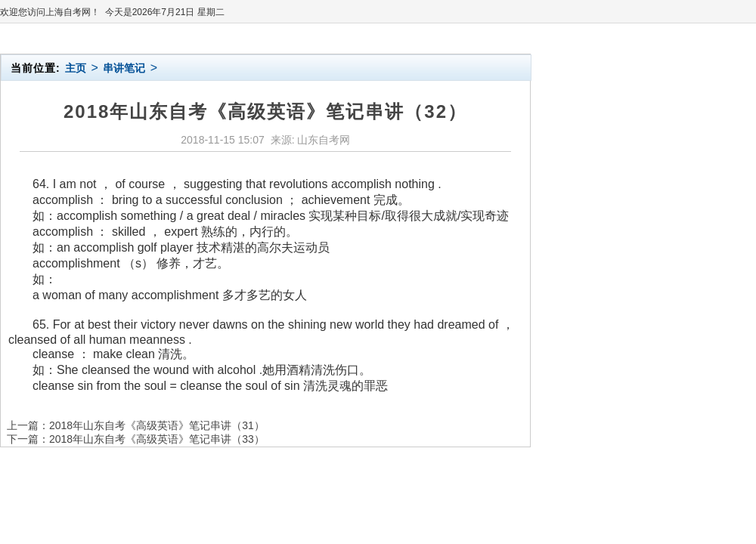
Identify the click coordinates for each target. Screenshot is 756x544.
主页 (76, 68)
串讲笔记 (124, 68)
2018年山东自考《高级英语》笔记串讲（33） (157, 439)
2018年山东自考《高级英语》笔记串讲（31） (157, 425)
